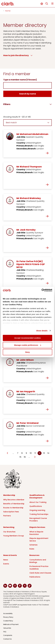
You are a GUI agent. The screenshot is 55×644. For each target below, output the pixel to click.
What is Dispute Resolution (36, 533)
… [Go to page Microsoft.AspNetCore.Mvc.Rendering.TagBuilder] (13, 453)
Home (8, 11)
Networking (9, 527)
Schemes (33, 545)
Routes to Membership (13, 508)
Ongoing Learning (37, 510)
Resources (34, 555)
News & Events (10, 555)
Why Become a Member (14, 500)
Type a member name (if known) (20, 80)
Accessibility (8, 613)
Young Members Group (14, 536)
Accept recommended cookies (28, 338)
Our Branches (9, 532)
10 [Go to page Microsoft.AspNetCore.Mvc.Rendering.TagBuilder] (31, 453)
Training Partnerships (39, 514)
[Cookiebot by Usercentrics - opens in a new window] (42, 290)
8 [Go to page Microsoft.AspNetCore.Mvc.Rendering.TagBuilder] (22, 453)
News (6, 560)
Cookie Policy (8, 621)
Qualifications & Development (37, 496)
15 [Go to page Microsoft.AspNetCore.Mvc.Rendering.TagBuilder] (20, 457)
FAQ (5, 632)
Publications (35, 577)
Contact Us (7, 639)
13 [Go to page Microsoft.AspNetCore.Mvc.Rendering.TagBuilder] (44, 453)
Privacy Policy (8, 617)
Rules (32, 549)
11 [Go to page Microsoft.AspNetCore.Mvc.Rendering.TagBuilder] (35, 453)
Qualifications (36, 506)
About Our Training (38, 502)
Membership (9, 495)
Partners (7, 516)
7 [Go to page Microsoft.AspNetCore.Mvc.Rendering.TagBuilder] (18, 453)
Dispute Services (37, 527)
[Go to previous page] (7, 453)
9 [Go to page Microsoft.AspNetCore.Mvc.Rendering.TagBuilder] (26, 453)
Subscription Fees (11, 512)
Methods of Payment (11, 624)
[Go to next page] (35, 457)
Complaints (8, 635)
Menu (52, 4)
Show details (42, 331)
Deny (28, 352)
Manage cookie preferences (28, 345)
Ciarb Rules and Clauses (40, 573)
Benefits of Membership (14, 504)
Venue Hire (7, 628)
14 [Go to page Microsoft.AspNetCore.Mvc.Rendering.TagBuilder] (48, 453)
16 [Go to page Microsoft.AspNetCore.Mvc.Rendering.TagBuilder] (25, 457)
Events (6, 564)
